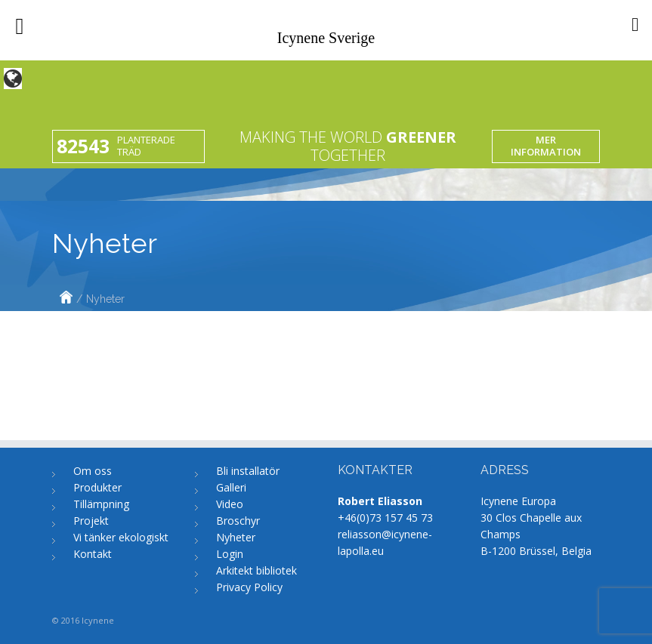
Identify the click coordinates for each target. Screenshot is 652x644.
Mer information (546, 146)
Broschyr (238, 521)
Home (66, 299)
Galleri (231, 487)
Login (230, 554)
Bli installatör (248, 471)
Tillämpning (101, 504)
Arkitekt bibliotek (256, 570)
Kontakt (93, 554)
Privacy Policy (249, 587)
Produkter (97, 487)
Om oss (93, 471)
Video (230, 504)
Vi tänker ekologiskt (121, 537)
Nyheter (236, 537)
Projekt (91, 521)
